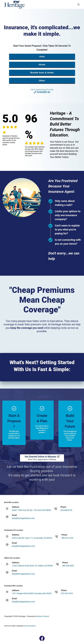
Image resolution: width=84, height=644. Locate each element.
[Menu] (79, 4)
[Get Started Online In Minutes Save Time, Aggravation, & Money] (42, 458)
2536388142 (43, 92)
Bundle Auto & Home (42, 73)
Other (42, 81)
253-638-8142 (66, 510)
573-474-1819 (67, 593)
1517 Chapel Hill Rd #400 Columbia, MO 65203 (32, 593)
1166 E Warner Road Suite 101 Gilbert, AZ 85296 (32, 566)
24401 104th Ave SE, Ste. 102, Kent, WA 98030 (31, 510)
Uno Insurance (30, 626)
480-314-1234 (67, 538)
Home (42, 65)
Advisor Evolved (43, 616)
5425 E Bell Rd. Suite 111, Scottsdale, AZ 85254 (32, 538)
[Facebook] (42, 638)
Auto (42, 56)
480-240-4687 (68, 566)
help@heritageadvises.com (23, 518)
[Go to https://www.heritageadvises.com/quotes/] (14, 423)
